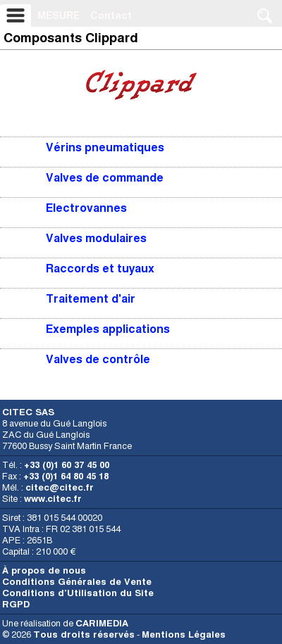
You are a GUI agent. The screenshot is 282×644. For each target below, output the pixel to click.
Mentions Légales (184, 634)
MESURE (59, 15)
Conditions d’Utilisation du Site (78, 593)
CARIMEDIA (102, 623)
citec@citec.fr (60, 487)
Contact (111, 15)
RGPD (16, 604)
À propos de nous (44, 570)
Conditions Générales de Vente (77, 582)
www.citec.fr (53, 499)
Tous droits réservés (84, 634)
